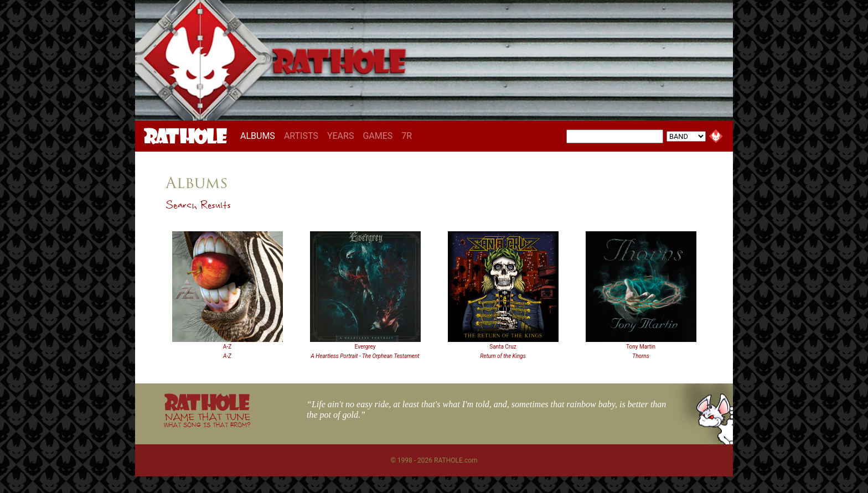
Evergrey (365, 347)
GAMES (378, 136)
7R (407, 136)
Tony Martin (641, 347)
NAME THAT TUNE (207, 420)
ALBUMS (260, 136)
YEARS (341, 136)
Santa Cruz (503, 347)
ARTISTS (301, 136)
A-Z (227, 347)
